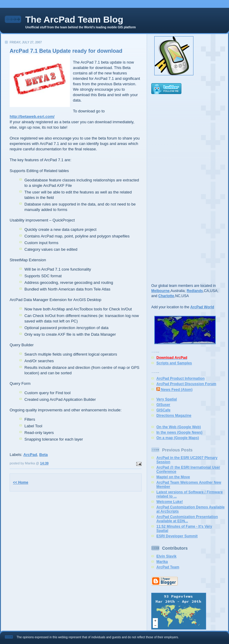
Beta (43, 455)
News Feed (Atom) (174, 390)
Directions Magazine (174, 416)
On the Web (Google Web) (179, 427)
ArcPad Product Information (180, 379)
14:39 (44, 463)
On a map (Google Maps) (178, 438)
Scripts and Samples (174, 363)
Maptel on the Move (173, 477)
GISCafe (163, 410)
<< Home (21, 482)
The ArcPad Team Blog (74, 19)
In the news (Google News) (179, 432)
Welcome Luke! (170, 502)
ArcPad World (202, 307)
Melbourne (160, 291)
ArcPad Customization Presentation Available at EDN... (187, 519)
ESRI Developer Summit (177, 536)
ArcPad (30, 455)
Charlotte (166, 296)
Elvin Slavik (166, 556)
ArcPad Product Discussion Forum (186, 384)
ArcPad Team (168, 567)
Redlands (195, 291)
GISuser (163, 405)
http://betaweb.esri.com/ (32, 116)
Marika (162, 562)
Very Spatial (167, 399)
